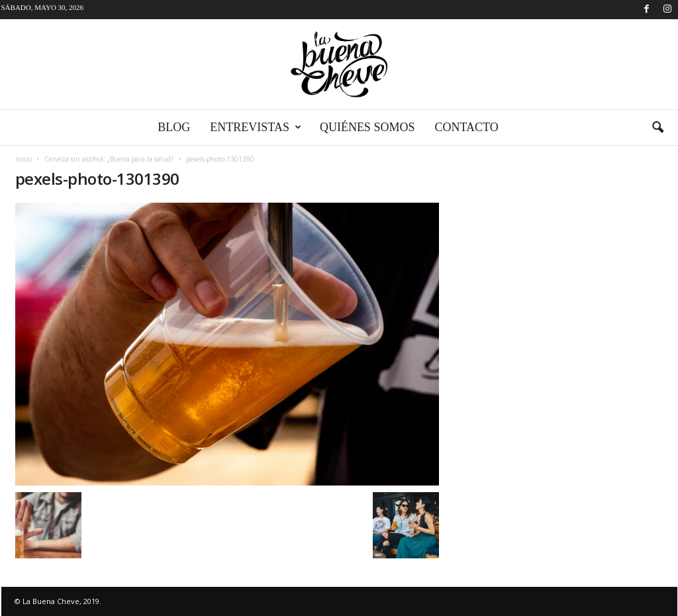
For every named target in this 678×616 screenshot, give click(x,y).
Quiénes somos (367, 127)
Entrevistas (256, 128)
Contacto (466, 127)
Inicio (24, 159)
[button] (657, 128)
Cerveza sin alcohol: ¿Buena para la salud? (109, 159)
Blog (174, 127)
